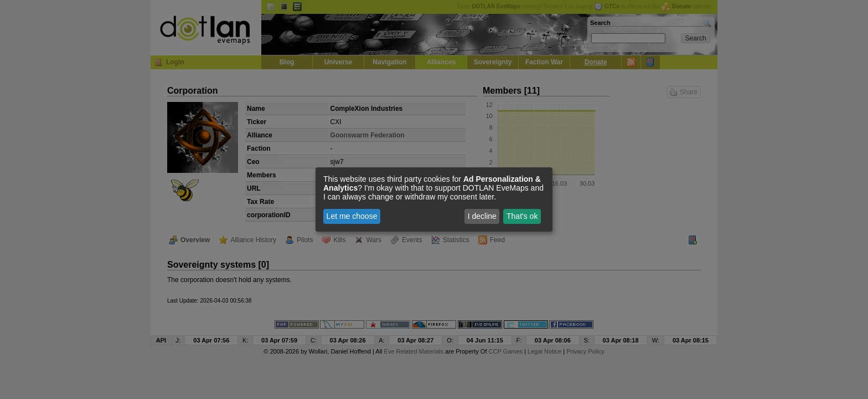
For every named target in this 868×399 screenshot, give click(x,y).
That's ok (522, 216)
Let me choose (352, 216)
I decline (482, 216)
